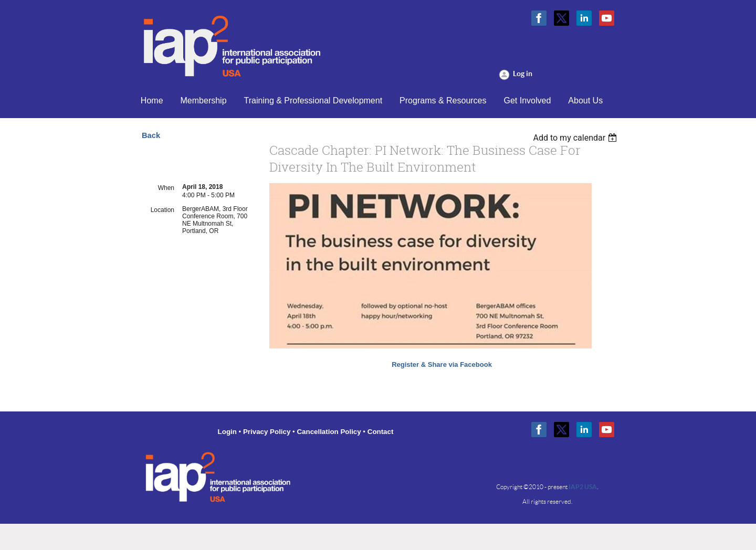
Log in (523, 73)
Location (162, 210)
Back (151, 135)
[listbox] (576, 138)
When (166, 188)
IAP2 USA (583, 487)
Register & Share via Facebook (442, 364)
